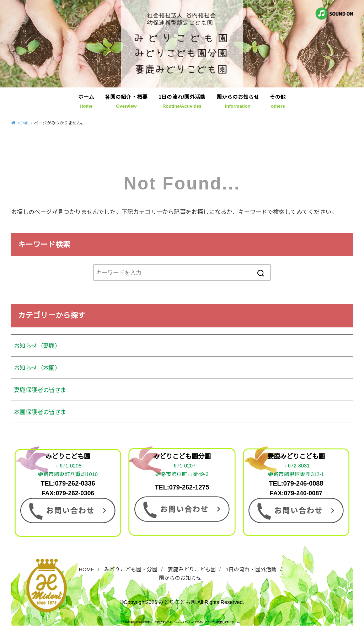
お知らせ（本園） (37, 368)
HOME (87, 569)
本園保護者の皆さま (40, 412)
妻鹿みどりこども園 (192, 569)
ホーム (86, 101)
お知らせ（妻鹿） (37, 346)
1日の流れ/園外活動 (182, 101)
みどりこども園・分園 (131, 569)
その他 (278, 101)
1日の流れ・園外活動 (251, 569)
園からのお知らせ (238, 101)
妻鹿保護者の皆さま (40, 390)
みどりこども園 (177, 602)
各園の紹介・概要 (126, 101)
